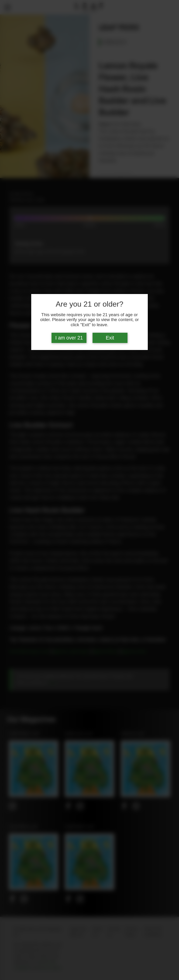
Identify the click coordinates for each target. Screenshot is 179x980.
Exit (110, 338)
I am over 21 (69, 338)
